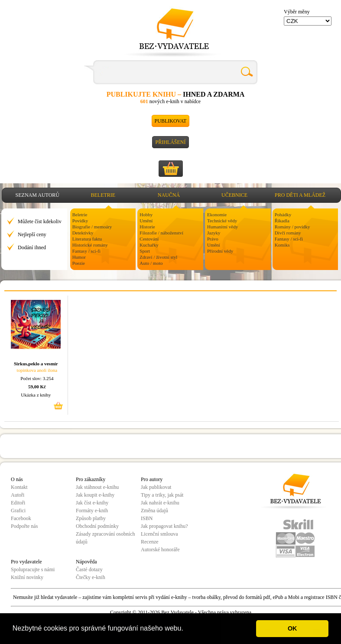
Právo (213, 239)
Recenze (150, 542)
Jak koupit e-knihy (95, 495)
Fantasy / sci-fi (86, 251)
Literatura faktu (87, 239)
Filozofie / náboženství (161, 233)
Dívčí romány (288, 233)
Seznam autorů (37, 195)
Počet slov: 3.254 (37, 378)
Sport (145, 251)
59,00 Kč (37, 387)
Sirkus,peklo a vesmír (36, 364)
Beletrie (103, 195)
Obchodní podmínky (97, 526)
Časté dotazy (89, 569)
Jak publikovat (156, 487)
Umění (146, 221)
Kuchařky (149, 245)
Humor (79, 257)
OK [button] (292, 628)
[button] (186, 629)
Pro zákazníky (91, 479)
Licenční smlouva (159, 534)
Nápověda (86, 562)
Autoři (18, 495)
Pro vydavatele (26, 562)
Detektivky (83, 233)
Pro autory (152, 479)
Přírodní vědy (220, 251)
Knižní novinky (27, 577)
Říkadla (282, 221)
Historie (147, 227)
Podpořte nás (24, 526)
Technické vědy (222, 221)
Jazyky (214, 233)
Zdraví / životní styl (158, 257)
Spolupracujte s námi (33, 569)
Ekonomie (217, 215)
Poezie (79, 263)
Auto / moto (151, 263)
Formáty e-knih (92, 511)
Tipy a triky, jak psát (162, 495)
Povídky (80, 221)
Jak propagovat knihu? (164, 526)
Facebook (21, 518)
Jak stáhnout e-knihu (97, 487)
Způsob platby (91, 518)
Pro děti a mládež (300, 195)
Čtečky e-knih (91, 577)
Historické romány (90, 245)
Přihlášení (170, 142)
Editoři (18, 503)
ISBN (147, 518)
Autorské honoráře (160, 550)
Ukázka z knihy (36, 395)
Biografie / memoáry (92, 227)
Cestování (149, 239)
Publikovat (171, 121)
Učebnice (234, 195)
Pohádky (283, 215)
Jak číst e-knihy (92, 503)
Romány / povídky (292, 227)
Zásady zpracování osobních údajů (106, 538)
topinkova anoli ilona (37, 370)
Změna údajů (154, 511)
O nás (17, 479)
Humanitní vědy (222, 227)
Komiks (282, 245)
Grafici (18, 511)
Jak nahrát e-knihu (160, 503)
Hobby (146, 215)
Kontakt (19, 487)
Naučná (169, 195)
